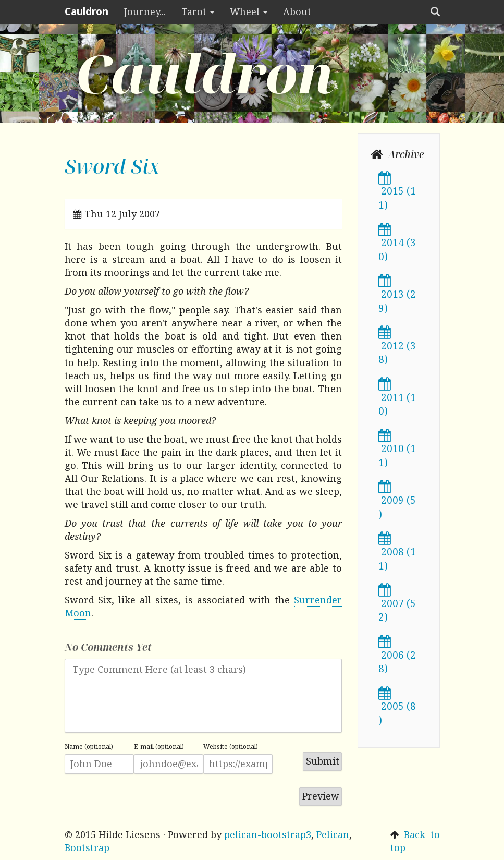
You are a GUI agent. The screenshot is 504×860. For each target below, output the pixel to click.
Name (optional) (89, 747)
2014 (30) (397, 244)
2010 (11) (397, 450)
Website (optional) (231, 747)
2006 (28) (397, 656)
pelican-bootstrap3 (268, 834)
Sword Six (112, 166)
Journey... (145, 11)
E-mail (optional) (159, 747)
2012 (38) (397, 347)
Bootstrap (87, 847)
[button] (435, 12)
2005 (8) (397, 708)
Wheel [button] (249, 11)
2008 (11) (397, 553)
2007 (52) (397, 604)
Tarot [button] (198, 11)
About (297, 11)
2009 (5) (397, 501)
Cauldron (87, 11)
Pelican (333, 834)
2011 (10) (397, 398)
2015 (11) (397, 192)
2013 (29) (397, 295)
